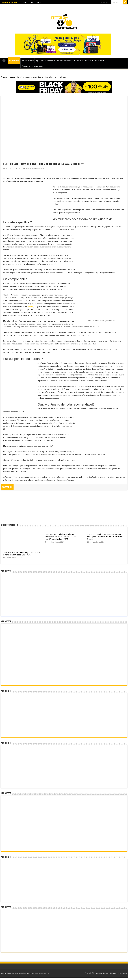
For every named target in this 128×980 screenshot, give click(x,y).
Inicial (4, 77)
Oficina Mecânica (38, 168)
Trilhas (99, 61)
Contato (24, 2)
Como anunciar (35, 2)
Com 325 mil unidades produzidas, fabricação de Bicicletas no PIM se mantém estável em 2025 (60, 537)
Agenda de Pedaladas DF (33, 66)
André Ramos (122, 973)
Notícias (13, 61)
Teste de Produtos (65, 61)
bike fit (30, 307)
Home (4, 60)
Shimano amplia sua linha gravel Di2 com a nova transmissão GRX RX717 (22, 554)
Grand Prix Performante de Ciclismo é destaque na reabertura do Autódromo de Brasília (106, 537)
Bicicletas (27, 61)
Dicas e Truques (84, 61)
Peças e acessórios (45, 61)
